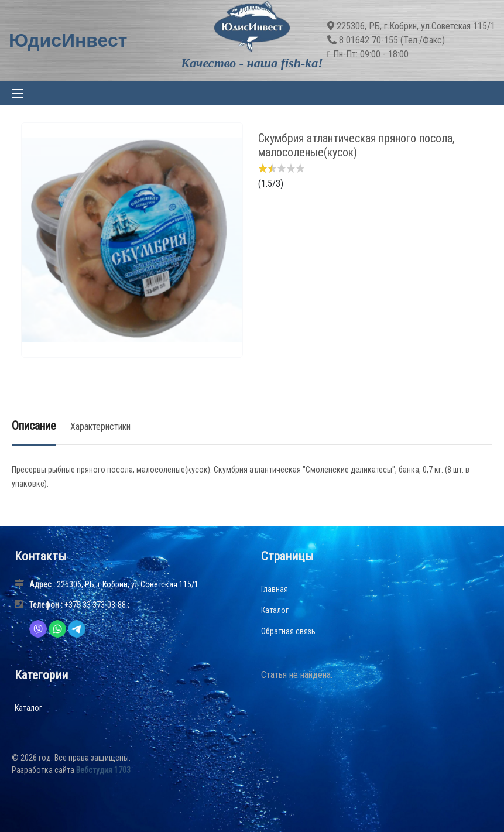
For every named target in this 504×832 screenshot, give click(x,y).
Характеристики (100, 427)
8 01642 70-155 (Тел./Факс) (392, 40)
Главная (275, 589)
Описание (34, 426)
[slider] (282, 168)
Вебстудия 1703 (103, 770)
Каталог (275, 610)
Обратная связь (288, 631)
